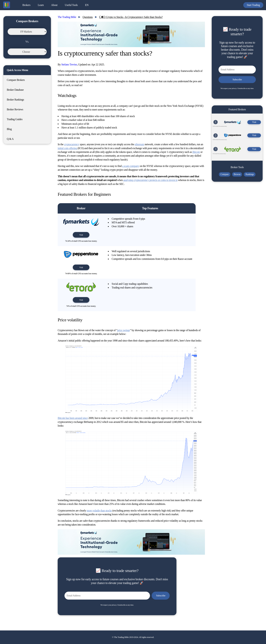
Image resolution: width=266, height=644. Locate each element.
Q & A (10, 139)
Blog (9, 129)
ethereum (139, 144)
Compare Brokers (16, 80)
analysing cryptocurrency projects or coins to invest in (150, 180)
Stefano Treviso (69, 64)
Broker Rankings (15, 100)
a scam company (131, 166)
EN (87, 5)
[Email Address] (107, 596)
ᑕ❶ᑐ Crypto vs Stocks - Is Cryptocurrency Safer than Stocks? (131, 17)
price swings (123, 330)
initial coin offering (67, 148)
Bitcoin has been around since (73, 418)
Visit (81, 235)
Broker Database (15, 90)
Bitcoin (196, 152)
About (54, 5)
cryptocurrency (72, 144)
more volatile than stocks (99, 511)
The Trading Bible (67, 17)
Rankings (250, 174)
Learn (41, 5)
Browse (237, 174)
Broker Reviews (15, 109)
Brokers (26, 5)
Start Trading (253, 5)
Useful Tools (71, 5)
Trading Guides (15, 119)
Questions (88, 17)
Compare (225, 174)
